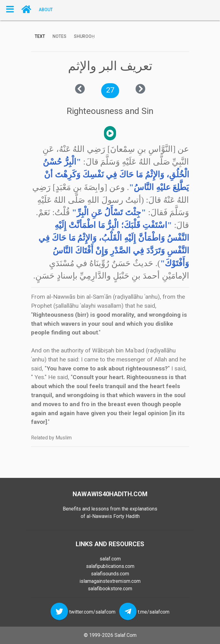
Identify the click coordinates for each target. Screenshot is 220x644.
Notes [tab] (59, 36)
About (46, 9)
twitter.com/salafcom (92, 612)
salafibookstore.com (110, 589)
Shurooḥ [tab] (84, 36)
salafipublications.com (110, 566)
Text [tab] (40, 36)
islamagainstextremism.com (110, 581)
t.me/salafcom (154, 612)
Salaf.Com (126, 635)
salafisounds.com (110, 574)
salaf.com (110, 559)
